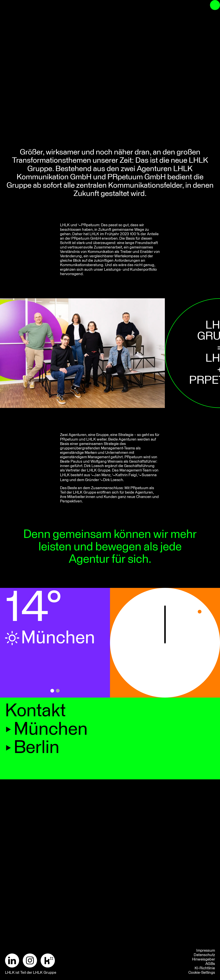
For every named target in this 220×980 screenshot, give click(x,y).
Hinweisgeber (204, 959)
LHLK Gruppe (45, 973)
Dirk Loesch (113, 480)
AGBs (210, 964)
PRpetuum (90, 225)
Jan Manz (102, 475)
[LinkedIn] (14, 961)
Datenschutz (204, 955)
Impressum (206, 951)
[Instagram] (32, 961)
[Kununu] (50, 961)
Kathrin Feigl (126, 475)
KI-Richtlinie (205, 968)
